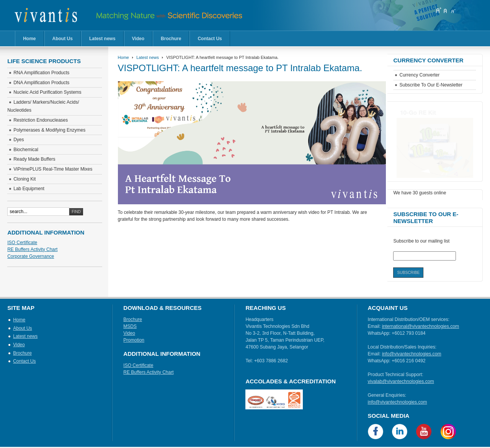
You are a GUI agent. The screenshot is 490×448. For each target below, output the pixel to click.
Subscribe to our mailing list (421, 241)
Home (29, 39)
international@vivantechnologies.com (421, 326)
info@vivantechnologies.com (412, 354)
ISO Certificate (22, 243)
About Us (63, 39)
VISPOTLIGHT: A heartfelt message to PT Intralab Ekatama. (240, 68)
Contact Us (210, 39)
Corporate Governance (31, 256)
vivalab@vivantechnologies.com (401, 381)
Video (138, 39)
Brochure (171, 39)
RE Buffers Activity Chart (32, 249)
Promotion (134, 340)
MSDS (130, 326)
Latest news (102, 39)
